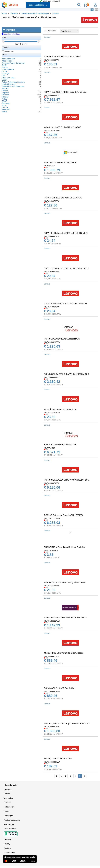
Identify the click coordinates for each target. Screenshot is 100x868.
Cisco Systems (8, 69)
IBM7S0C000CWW (52, 518)
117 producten (50, 31)
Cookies (7, 848)
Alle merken (9, 824)
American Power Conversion (13, 63)
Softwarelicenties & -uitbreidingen (35, 13)
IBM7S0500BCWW (52, 762)
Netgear (5, 97)
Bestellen (8, 789)
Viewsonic (6, 110)
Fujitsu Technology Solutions (13, 82)
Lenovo (56, 13)
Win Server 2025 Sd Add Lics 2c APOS (63, 127)
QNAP (4, 101)
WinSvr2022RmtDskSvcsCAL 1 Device (63, 57)
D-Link (4, 71)
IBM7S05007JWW (52, 201)
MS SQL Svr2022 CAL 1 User (58, 759)
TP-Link (5, 107)
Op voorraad (8, 51)
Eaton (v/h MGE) (9, 78)
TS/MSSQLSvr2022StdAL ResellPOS (62, 339)
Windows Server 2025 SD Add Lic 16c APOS (65, 618)
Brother (5, 67)
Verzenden (8, 798)
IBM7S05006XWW (52, 377)
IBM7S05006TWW (52, 236)
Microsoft (5, 95)
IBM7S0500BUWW (52, 691)
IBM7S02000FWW (52, 727)
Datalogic (6, 74)
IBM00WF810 (50, 448)
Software (14, 13)
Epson (4, 80)
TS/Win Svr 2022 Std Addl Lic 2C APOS (63, 198)
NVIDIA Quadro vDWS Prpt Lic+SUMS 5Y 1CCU (67, 723)
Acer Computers (8, 59)
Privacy (7, 844)
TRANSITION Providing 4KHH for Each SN (65, 547)
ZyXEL (4, 112)
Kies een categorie (38, 5)
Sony (4, 105)
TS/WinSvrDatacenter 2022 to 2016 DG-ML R (66, 233)
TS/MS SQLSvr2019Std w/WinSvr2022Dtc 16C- (67, 480)
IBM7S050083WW (52, 60)
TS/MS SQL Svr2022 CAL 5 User (60, 688)
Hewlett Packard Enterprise (13, 86)
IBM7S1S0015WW (52, 586)
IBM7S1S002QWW (52, 621)
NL (92, 10)
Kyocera (5, 88)
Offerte (7, 811)
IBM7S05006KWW (52, 307)
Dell (3, 76)
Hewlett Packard (8, 84)
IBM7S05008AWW (52, 95)
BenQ (4, 65)
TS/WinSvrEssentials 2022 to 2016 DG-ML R (65, 303)
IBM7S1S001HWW (52, 413)
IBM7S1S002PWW (52, 131)
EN (96, 10)
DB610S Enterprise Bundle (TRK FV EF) (63, 515)
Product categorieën (12, 820)
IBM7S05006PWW (52, 272)
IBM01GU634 (50, 166)
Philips (4, 99)
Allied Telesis (7, 61)
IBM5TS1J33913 (51, 550)
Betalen (7, 794)
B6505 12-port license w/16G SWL (61, 445)
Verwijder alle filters (11, 34)
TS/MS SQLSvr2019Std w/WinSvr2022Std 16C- (67, 374)
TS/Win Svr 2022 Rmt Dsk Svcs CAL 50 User (66, 92)
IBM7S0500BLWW (52, 656)
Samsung (6, 103)
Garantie (7, 802)
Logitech (5, 93)
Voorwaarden (9, 853)
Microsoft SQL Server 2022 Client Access (64, 653)
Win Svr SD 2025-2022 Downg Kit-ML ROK (65, 582)
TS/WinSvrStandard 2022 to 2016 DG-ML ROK (66, 268)
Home (4, 13)
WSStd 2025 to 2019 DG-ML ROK (60, 409)
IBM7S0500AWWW (52, 342)
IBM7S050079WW (52, 483)
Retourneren (9, 807)
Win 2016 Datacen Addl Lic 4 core (60, 162)
